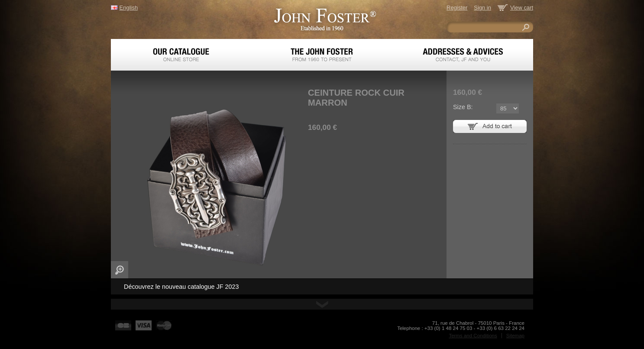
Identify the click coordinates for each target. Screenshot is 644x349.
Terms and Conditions (473, 336)
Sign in (482, 8)
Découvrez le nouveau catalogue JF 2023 (181, 287)
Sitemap (515, 336)
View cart (522, 8)
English (129, 8)
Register (457, 8)
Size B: (463, 107)
